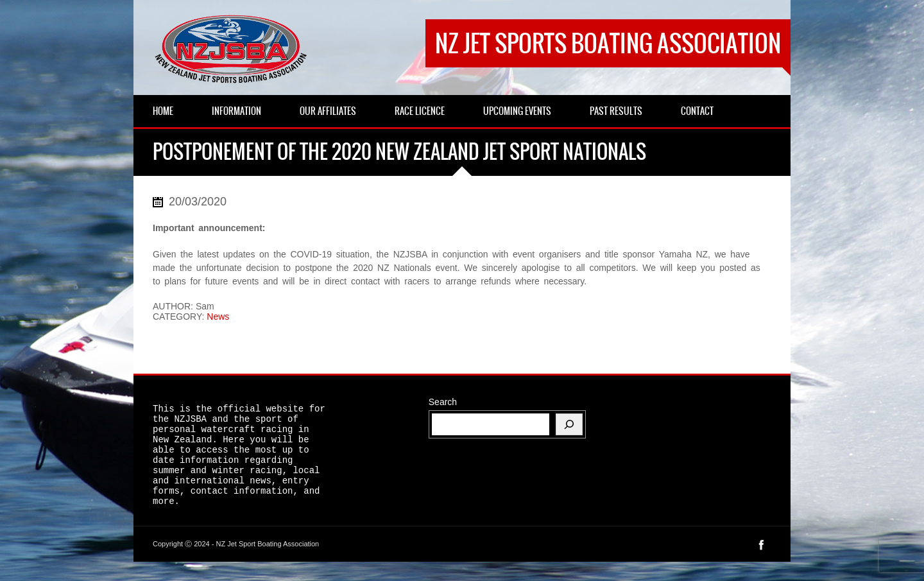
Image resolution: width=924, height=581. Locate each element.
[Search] (569, 424)
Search (443, 402)
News (218, 317)
